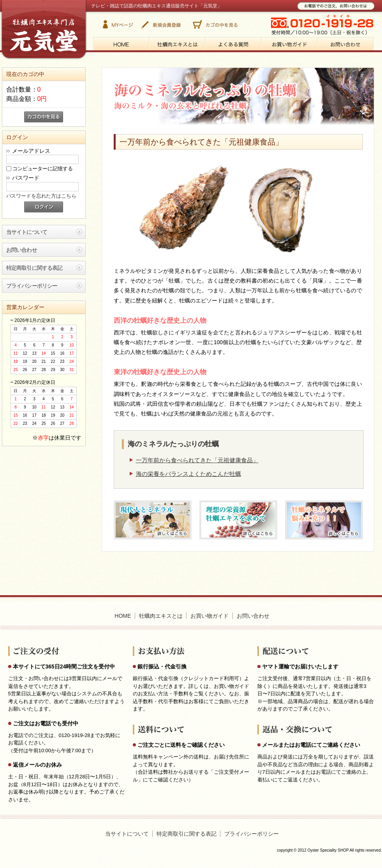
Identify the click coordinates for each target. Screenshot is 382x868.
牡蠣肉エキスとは (161, 616)
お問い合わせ (22, 250)
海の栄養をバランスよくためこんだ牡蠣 (188, 474)
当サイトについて (27, 232)
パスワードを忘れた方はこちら (41, 196)
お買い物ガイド (209, 616)
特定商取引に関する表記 (34, 268)
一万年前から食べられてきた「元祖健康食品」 (197, 460)
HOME (123, 616)
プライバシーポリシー (32, 286)
